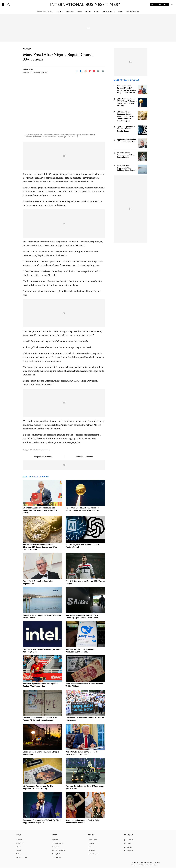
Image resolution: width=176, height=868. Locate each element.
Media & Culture (109, 11)
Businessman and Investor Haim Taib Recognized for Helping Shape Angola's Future (40, 510)
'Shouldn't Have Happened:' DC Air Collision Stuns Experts (126, 168)
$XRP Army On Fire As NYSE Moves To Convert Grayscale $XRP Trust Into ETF (127, 102)
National (88, 11)
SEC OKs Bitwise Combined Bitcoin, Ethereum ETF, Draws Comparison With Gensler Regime (40, 547)
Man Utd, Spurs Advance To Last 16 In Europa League (126, 155)
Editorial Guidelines (84, 457)
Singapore (91, 850)
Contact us (56, 847)
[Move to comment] (103, 71)
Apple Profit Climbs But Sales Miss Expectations (127, 141)
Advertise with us (58, 843)
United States (92, 840)
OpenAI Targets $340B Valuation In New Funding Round (126, 129)
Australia (91, 843)
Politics (97, 11)
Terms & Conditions (58, 850)
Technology (70, 11)
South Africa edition (133, 11)
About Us (55, 840)
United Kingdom (93, 854)
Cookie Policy (57, 857)
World (79, 11)
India (90, 847)
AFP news (29, 69)
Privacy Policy (57, 854)
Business (59, 11)
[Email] (98, 71)
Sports (120, 11)
